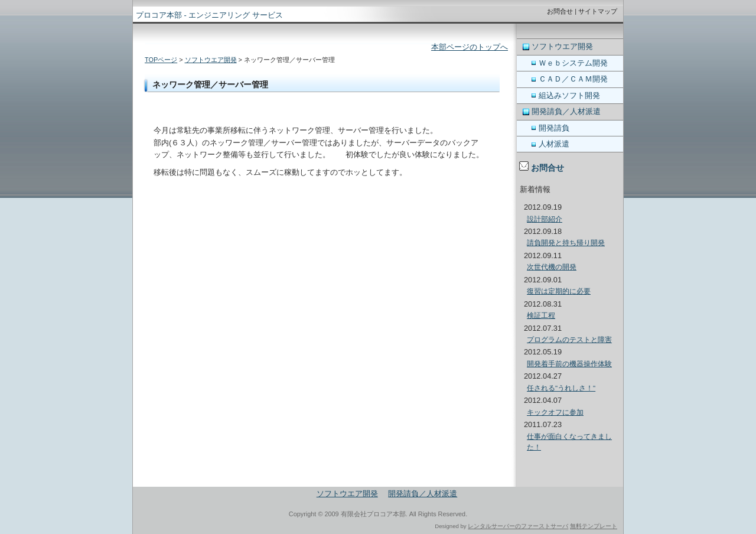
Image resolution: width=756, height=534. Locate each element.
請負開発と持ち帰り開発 (566, 243)
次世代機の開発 (552, 267)
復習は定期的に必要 (559, 291)
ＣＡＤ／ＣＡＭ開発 (573, 79)
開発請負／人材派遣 (566, 111)
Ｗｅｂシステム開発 (573, 63)
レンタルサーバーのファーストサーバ (518, 526)
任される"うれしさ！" (561, 388)
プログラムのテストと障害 (569, 340)
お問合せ (560, 11)
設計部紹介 (545, 219)
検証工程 (541, 315)
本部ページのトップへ (470, 47)
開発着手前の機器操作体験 (569, 364)
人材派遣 (554, 144)
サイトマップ (598, 11)
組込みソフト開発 (569, 95)
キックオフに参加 (555, 412)
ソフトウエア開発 (211, 60)
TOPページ (161, 60)
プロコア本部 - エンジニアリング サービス (209, 15)
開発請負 (554, 128)
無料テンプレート (594, 526)
